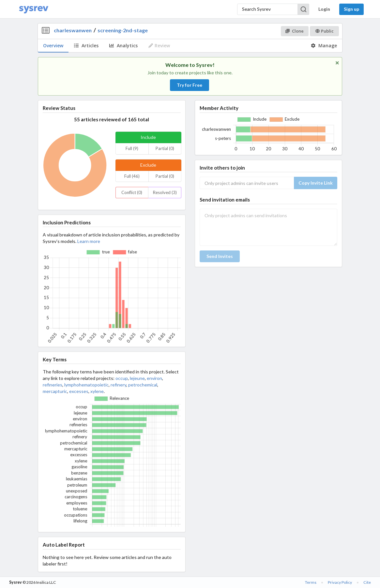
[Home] (34, 9)
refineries (53, 385)
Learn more (89, 241)
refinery (118, 385)
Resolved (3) (165, 192)
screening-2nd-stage (123, 30)
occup (122, 378)
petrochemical (143, 385)
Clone (294, 31)
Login (324, 9)
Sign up (351, 9)
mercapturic (55, 391)
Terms (311, 582)
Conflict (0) (132, 192)
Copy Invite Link (316, 183)
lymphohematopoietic (86, 385)
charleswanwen (73, 30)
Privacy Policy (340, 582)
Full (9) (132, 148)
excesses (79, 391)
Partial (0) (165, 148)
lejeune (137, 378)
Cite (367, 582)
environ (154, 378)
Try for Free (190, 85)
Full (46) (132, 176)
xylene (97, 391)
